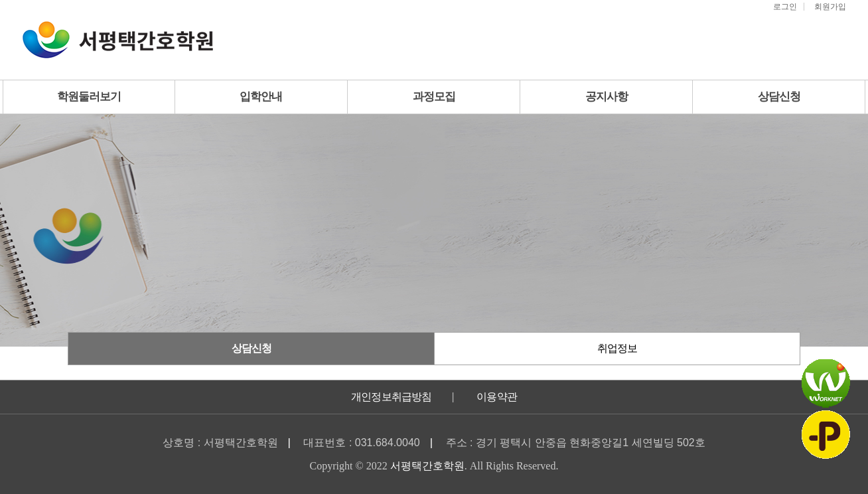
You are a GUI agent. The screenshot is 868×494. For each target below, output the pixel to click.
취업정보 (617, 348)
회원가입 (830, 7)
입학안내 (261, 97)
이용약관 (497, 397)
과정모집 (434, 97)
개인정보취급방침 (392, 397)
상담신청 (779, 97)
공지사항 (607, 97)
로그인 (785, 7)
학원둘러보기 (89, 97)
